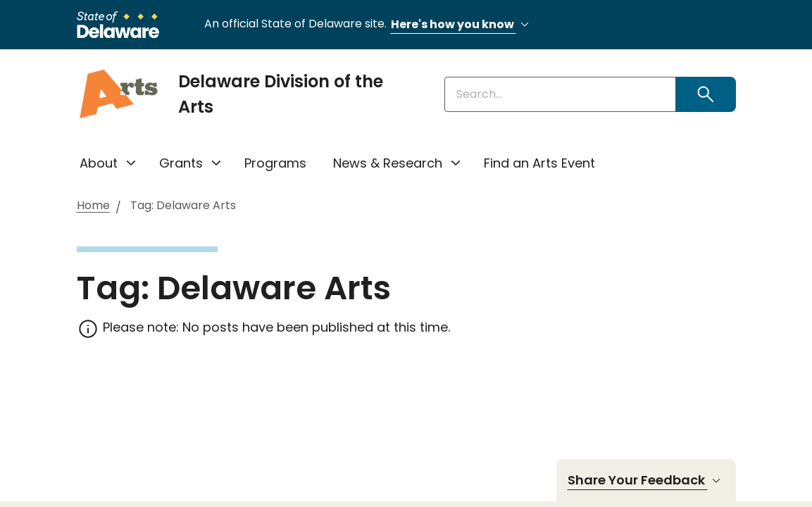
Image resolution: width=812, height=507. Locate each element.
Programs (275, 163)
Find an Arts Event (539, 163)
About (99, 163)
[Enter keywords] (560, 94)
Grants (181, 163)
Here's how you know (462, 25)
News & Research (388, 163)
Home (93, 206)
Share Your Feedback (646, 480)
